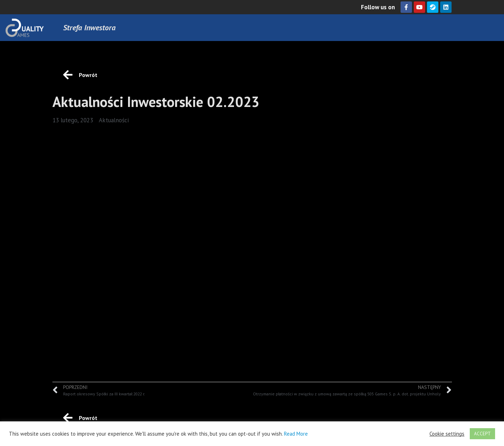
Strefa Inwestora (89, 27)
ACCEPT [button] (482, 434)
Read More (296, 434)
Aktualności (114, 120)
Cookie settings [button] (447, 434)
